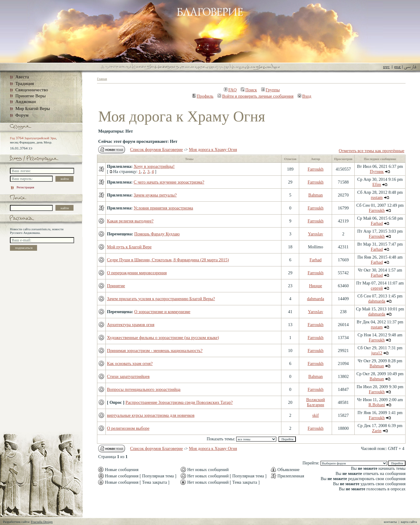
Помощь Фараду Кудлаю (157, 234)
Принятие (116, 286)
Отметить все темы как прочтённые (371, 151)
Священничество (32, 90)
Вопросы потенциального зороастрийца (144, 389)
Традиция (25, 83)
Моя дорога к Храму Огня (213, 149)
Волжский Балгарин (315, 402)
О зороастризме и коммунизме (162, 312)
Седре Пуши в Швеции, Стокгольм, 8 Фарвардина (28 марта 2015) (168, 260)
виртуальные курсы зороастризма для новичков (151, 415)
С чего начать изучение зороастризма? (169, 182)
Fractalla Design (42, 522)
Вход (304, 96)
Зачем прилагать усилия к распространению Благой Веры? (161, 299)
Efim (377, 184)
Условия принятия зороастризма (163, 208)
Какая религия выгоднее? (130, 221)
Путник (377, 171)
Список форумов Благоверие (157, 149)
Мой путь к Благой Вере (129, 247)
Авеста (22, 77)
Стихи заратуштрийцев (128, 376)
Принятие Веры (31, 96)
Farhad (377, 223)
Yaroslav (316, 234)
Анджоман (26, 102)
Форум (22, 115)
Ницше (316, 286)
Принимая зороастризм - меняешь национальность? (155, 351)
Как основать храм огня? (130, 363)
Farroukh (316, 169)
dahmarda (316, 299)
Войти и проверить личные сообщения (255, 96)
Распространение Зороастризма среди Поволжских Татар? (179, 402)
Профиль (203, 96)
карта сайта (409, 522)
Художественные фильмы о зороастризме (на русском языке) (163, 338)
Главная (102, 79)
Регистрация (22, 187)
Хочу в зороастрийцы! (154, 166)
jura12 (377, 353)
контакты (390, 522)
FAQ (230, 90)
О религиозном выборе (128, 428)
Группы (271, 90)
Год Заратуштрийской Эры (33, 138)
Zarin (377, 431)
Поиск (249, 90)
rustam (377, 197)
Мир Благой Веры (33, 108)
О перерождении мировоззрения (137, 273)
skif (316, 415)
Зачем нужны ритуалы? (155, 195)
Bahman (315, 195)
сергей (377, 288)
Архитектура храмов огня (131, 325)
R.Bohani (377, 405)
